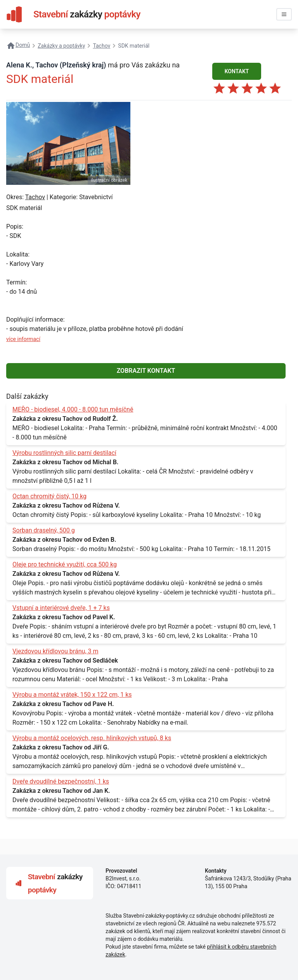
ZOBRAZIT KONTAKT (146, 371)
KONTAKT (237, 71)
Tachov (35, 197)
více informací (23, 339)
